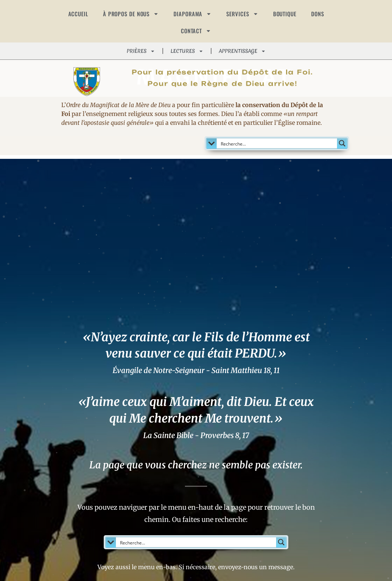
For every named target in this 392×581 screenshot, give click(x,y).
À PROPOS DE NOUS (131, 14)
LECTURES (187, 51)
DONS (318, 14)
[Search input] (277, 143)
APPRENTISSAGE (242, 51)
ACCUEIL (78, 14)
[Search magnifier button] (342, 143)
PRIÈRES (141, 51)
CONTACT (196, 31)
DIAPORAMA (192, 14)
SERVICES (242, 14)
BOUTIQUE (285, 14)
